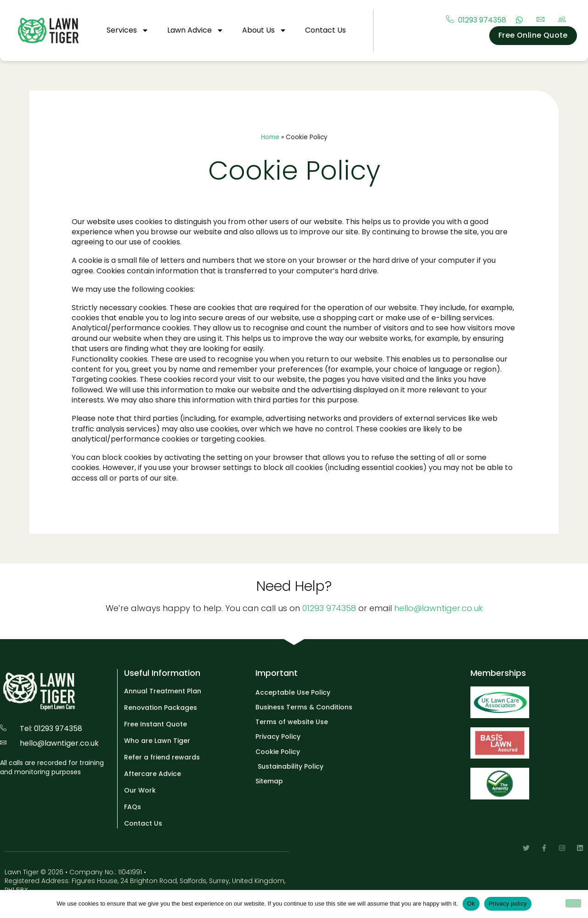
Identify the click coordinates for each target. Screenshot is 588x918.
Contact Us (325, 30)
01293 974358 (329, 608)
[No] (573, 903)
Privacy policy (508, 904)
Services (128, 30)
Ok (471, 904)
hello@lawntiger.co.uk (438, 608)
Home (270, 137)
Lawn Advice (195, 30)
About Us (264, 30)
